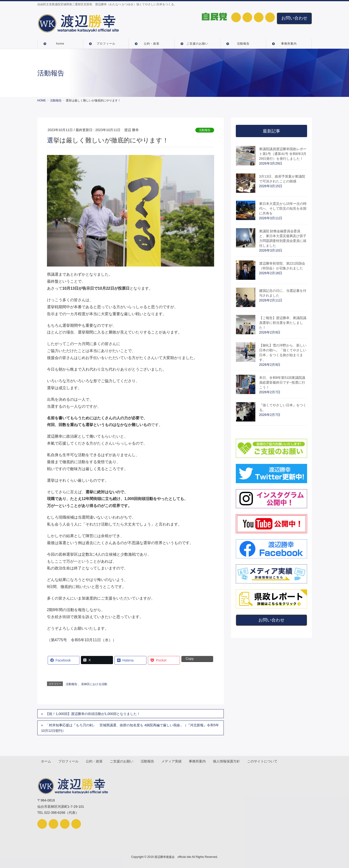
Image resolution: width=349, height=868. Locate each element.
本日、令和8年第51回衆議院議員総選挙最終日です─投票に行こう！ (282, 382)
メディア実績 (173, 761)
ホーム (46, 761)
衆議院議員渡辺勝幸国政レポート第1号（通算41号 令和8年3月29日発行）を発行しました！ (283, 154)
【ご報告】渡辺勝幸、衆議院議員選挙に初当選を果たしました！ (283, 323)
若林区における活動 (94, 684)
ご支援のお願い (123, 761)
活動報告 (205, 130)
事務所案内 (199, 761)
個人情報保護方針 (228, 761)
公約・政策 (95, 761)
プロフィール (69, 761)
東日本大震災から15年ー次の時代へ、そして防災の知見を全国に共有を (283, 208)
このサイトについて (264, 761)
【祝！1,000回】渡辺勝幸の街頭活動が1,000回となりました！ (93, 714)
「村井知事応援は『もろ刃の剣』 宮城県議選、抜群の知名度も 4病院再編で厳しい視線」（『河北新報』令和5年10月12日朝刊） (130, 728)
